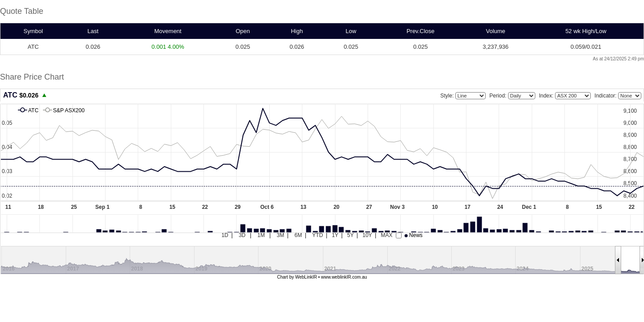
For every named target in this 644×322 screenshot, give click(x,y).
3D (242, 235)
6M (299, 235)
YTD (318, 235)
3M (281, 235)
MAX (386, 235)
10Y (367, 235)
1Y (335, 235)
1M (261, 235)
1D (225, 235)
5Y (350, 235)
